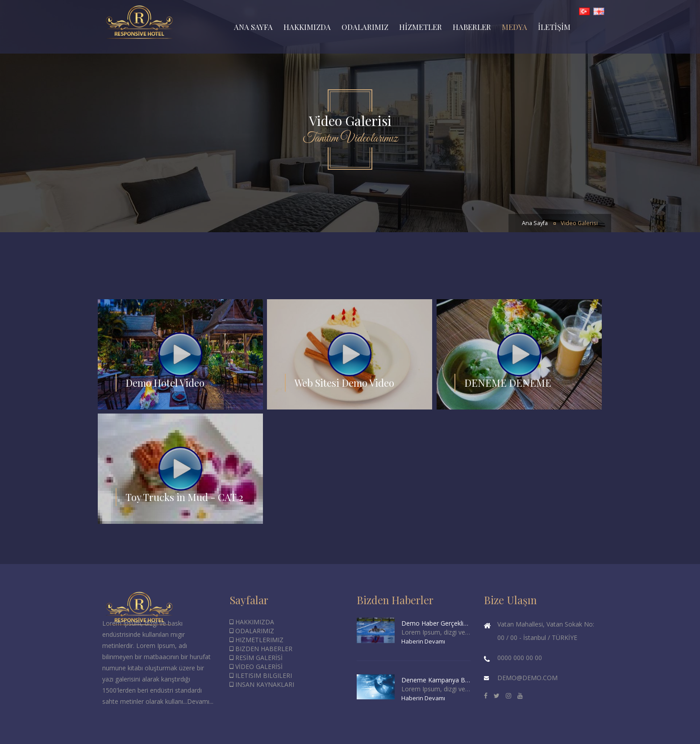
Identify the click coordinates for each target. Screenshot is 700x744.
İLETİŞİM (554, 27)
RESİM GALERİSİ (256, 658)
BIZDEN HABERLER (261, 649)
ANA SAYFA (253, 27)
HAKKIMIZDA (307, 27)
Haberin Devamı (423, 641)
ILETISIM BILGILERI (261, 675)
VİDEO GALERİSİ (256, 667)
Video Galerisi (579, 223)
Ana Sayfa (535, 223)
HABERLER (472, 27)
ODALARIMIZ (365, 27)
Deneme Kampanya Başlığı (436, 680)
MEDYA (515, 27)
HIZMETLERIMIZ (256, 640)
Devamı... (200, 701)
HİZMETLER (421, 27)
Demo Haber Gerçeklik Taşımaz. (436, 623)
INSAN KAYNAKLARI (262, 684)
